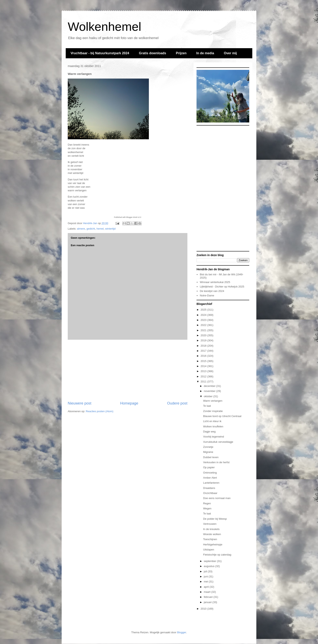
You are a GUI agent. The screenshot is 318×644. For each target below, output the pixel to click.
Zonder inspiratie (213, 411)
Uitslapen (208, 550)
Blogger (182, 632)
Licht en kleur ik (212, 421)
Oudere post (177, 403)
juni (206, 576)
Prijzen (181, 53)
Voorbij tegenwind (213, 437)
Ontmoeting (210, 473)
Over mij (230, 53)
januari (208, 602)
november (210, 391)
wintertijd (110, 229)
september (210, 561)
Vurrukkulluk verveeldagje (218, 442)
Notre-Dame (207, 295)
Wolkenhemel (104, 27)
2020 (204, 335)
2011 (204, 382)
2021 (204, 330)
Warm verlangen (213, 401)
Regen (207, 503)
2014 (204, 366)
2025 (204, 310)
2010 (204, 609)
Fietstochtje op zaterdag (217, 555)
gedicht (91, 229)
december (210, 386)
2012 (204, 376)
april (207, 587)
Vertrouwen (210, 524)
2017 (204, 351)
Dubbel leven (211, 457)
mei (206, 582)
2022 (204, 325)
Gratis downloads (153, 53)
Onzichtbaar (210, 493)
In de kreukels (211, 529)
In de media (205, 53)
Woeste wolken (212, 534)
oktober (209, 396)
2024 (204, 315)
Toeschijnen (210, 539)
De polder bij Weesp (215, 519)
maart (208, 592)
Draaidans (209, 488)
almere (81, 229)
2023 (204, 320)
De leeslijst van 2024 (212, 291)
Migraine (208, 452)
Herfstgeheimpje (213, 544)
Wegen (207, 508)
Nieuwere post (79, 403)
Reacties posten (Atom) (100, 411)
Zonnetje (208, 447)
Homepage (129, 403)
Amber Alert (210, 478)
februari (209, 597)
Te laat (207, 406)
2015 (204, 361)
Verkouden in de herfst (216, 462)
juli (206, 571)
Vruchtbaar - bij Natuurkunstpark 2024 (100, 53)
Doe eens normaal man (217, 498)
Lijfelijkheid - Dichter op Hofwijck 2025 (222, 287)
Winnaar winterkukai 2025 (215, 282)
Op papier (209, 467)
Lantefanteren (211, 483)
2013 (204, 371)
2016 (204, 356)
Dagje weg (209, 432)
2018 (204, 346)
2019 (204, 340)
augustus (209, 566)
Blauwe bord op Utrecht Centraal (222, 416)
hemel (100, 229)
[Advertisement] (128, 370)
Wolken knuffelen (213, 426)
